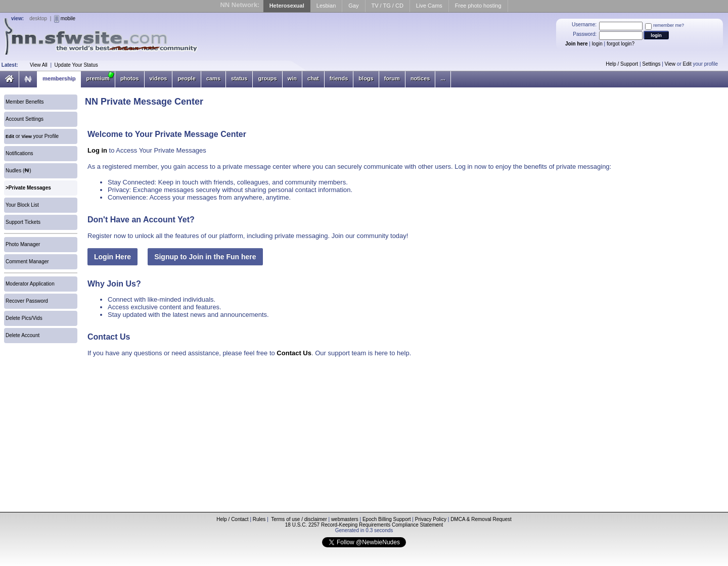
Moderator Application (30, 284)
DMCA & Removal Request (481, 519)
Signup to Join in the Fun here (205, 257)
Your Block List (22, 205)
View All (39, 65)
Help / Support (622, 64)
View (670, 64)
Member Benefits (25, 102)
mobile (68, 18)
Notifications (19, 153)
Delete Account (22, 335)
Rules (259, 519)
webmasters (345, 519)
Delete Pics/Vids (24, 318)
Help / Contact (232, 519)
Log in (97, 150)
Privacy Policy (431, 519)
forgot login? (621, 44)
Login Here (112, 257)
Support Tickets (23, 222)
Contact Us (294, 353)
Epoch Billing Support (387, 519)
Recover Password (27, 301)
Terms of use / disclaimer (299, 519)
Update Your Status (76, 65)
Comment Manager (27, 262)
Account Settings (25, 119)
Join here (576, 44)
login (597, 44)
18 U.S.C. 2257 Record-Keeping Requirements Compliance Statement (364, 525)
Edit (687, 64)
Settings (651, 64)
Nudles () (18, 171)
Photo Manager (23, 244)
